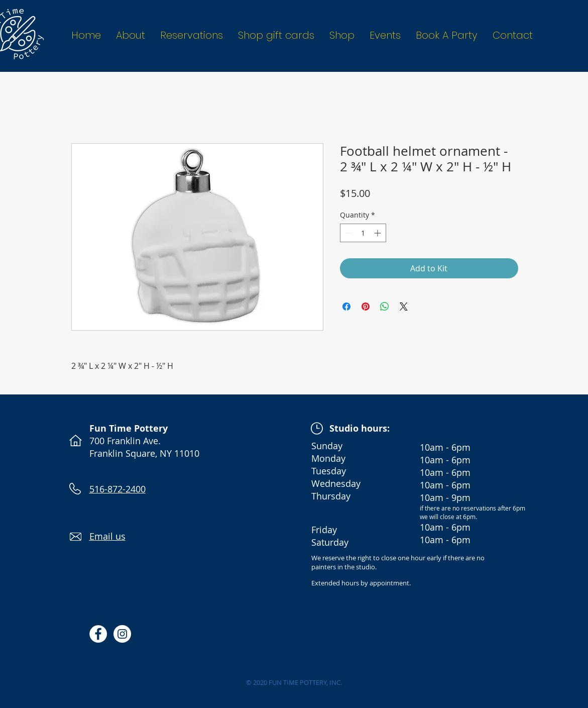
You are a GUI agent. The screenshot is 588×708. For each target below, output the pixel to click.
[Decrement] (348, 233)
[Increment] (378, 233)
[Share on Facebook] (346, 307)
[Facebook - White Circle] (98, 634)
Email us (107, 536)
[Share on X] (404, 307)
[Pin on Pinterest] (366, 307)
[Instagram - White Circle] (122, 634)
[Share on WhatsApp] (385, 307)
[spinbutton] (363, 233)
